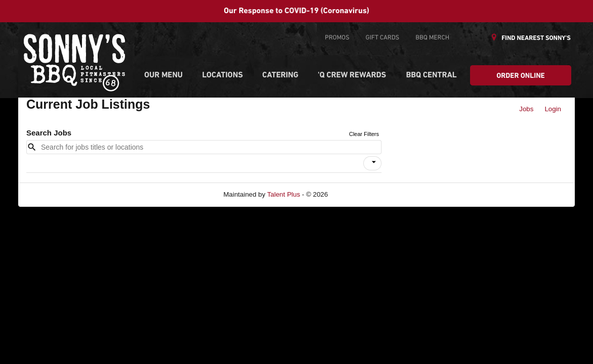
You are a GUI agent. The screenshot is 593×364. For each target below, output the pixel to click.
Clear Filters (364, 134)
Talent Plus (284, 194)
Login (553, 109)
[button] (372, 163)
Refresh (358, 194)
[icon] (374, 162)
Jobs (526, 109)
